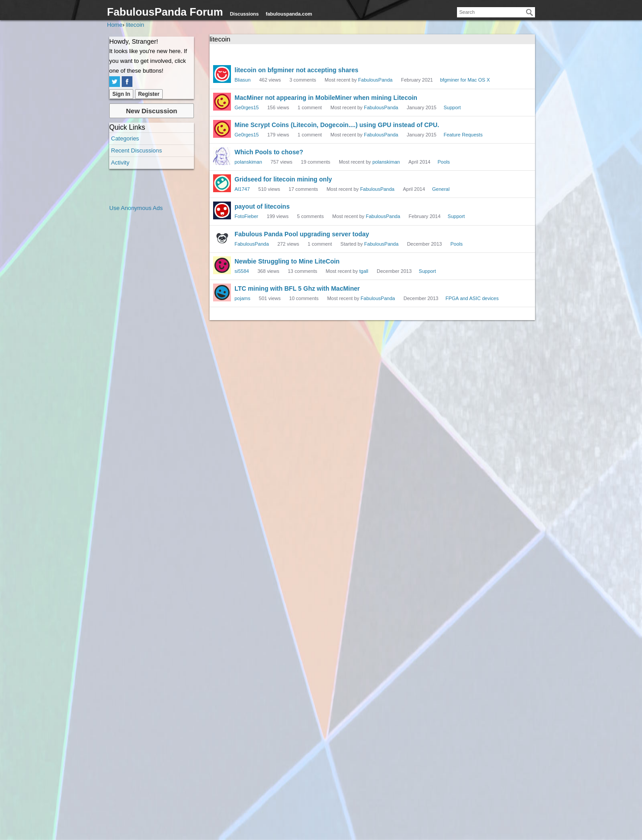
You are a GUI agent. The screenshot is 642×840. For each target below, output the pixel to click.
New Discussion (151, 111)
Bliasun (243, 80)
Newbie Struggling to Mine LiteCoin (287, 261)
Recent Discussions (136, 150)
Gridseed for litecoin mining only (283, 179)
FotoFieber (246, 216)
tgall (364, 271)
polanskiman (248, 162)
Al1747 (242, 189)
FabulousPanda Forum (165, 12)
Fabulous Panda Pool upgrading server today (302, 234)
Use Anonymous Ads (136, 208)
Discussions (245, 14)
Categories (125, 138)
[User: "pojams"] (222, 292)
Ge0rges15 (247, 107)
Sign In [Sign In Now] (121, 94)
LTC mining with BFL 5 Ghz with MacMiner (297, 288)
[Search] (530, 12)
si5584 (242, 271)
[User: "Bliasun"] (222, 74)
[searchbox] (496, 12)
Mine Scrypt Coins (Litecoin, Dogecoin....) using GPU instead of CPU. (337, 125)
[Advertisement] (145, 347)
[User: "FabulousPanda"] (222, 238)
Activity (120, 163)
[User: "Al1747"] (222, 183)
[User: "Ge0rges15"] (222, 102)
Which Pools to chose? (269, 152)
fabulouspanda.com (289, 14)
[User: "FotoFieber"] (222, 210)
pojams (242, 298)
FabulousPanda (375, 80)
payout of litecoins (262, 206)
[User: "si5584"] (222, 265)
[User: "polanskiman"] (222, 156)
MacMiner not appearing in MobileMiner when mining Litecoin (326, 98)
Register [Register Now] (149, 94)
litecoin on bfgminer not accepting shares (296, 70)
